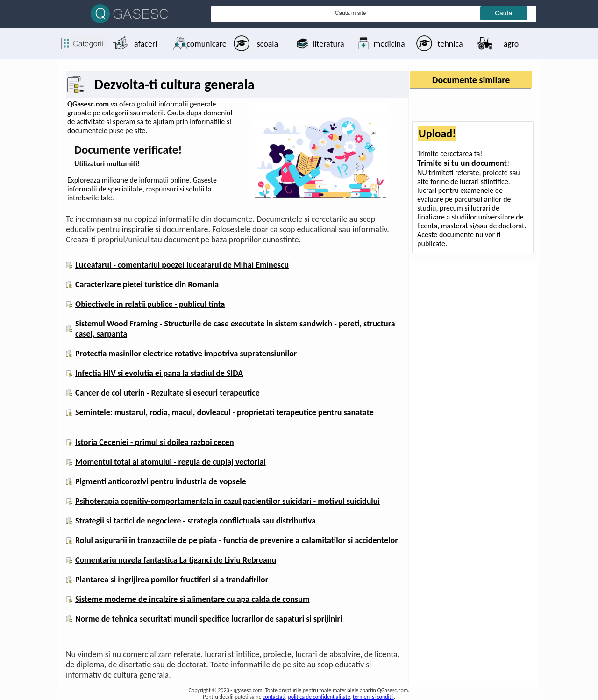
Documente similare (471, 80)
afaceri (146, 44)
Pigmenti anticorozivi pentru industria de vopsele (161, 481)
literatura (328, 44)
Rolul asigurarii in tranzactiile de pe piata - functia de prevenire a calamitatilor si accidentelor (237, 540)
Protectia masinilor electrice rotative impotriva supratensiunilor (186, 354)
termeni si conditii (373, 697)
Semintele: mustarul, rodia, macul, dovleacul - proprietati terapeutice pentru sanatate (224, 412)
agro (511, 44)
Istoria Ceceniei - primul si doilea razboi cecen (155, 442)
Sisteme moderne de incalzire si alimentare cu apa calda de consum (192, 599)
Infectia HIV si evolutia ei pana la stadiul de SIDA (159, 373)
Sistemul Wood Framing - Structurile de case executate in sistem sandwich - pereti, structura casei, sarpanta (235, 329)
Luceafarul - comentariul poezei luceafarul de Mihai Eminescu (182, 265)
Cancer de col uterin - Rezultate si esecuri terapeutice (167, 393)
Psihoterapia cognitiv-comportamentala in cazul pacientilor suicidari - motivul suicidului (228, 501)
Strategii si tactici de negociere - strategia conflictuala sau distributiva (196, 521)
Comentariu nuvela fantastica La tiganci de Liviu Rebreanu (176, 560)
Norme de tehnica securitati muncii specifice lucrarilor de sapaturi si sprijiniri (209, 619)
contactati (274, 697)
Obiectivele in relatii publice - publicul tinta (150, 304)
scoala (267, 44)
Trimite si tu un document (462, 163)
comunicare (206, 44)
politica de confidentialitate (319, 697)
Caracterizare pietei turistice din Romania (147, 284)
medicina (389, 44)
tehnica (450, 44)
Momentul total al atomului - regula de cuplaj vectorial (171, 462)
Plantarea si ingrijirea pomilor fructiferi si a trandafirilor (172, 580)
